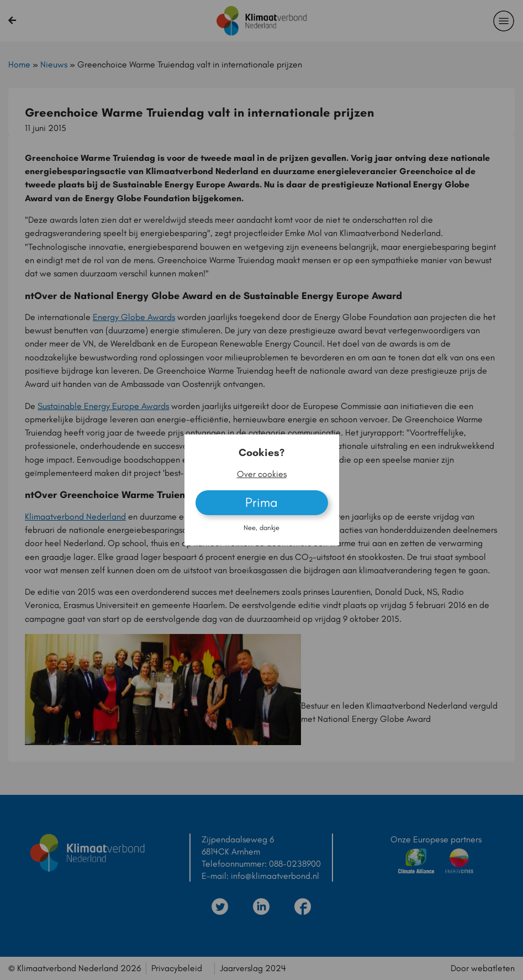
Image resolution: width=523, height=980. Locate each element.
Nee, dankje (261, 528)
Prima (261, 502)
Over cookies (262, 474)
